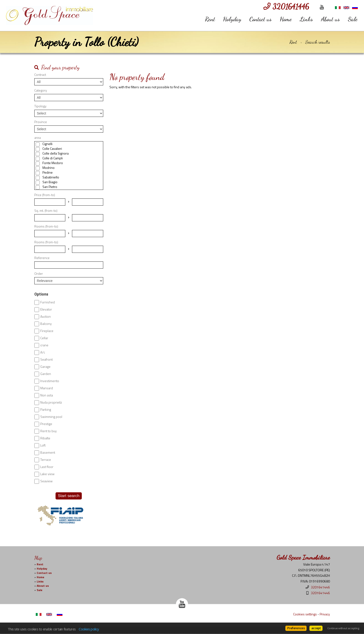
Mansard (47, 388)
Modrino (49, 168)
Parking (46, 410)
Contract (40, 75)
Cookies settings (305, 614)
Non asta (47, 395)
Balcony (46, 324)
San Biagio (50, 182)
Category (41, 90)
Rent (210, 19)
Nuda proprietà (51, 402)
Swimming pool (51, 417)
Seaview (46, 481)
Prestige (46, 424)
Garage (45, 367)
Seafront (46, 359)
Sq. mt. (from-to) (46, 211)
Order (39, 274)
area (38, 138)
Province (41, 122)
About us (331, 19)
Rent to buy (49, 431)
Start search (69, 496)
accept (316, 628)
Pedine (48, 172)
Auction (46, 317)
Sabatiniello (51, 177)
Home (286, 19)
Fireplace (47, 331)
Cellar (44, 338)
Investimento (50, 381)
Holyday (232, 19)
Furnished (48, 302)
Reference (42, 258)
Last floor (47, 467)
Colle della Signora (56, 153)
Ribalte (45, 438)
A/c (43, 352)
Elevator (46, 309)
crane (44, 345)
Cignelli (47, 144)
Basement (48, 452)
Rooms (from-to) (46, 226)
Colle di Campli (53, 158)
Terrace (46, 460)
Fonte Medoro (53, 163)
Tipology (40, 106)
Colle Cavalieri (52, 149)
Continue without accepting (343, 628)
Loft (43, 445)
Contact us (261, 19)
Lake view (47, 474)
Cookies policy (89, 629)
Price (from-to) (45, 195)
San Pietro (50, 187)
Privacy (325, 614)
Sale (353, 19)
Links (306, 19)
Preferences (296, 628)
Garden (46, 374)
